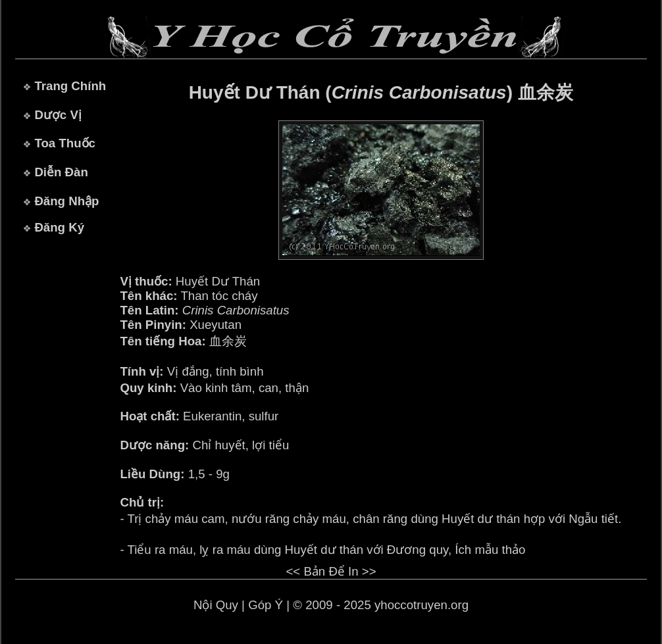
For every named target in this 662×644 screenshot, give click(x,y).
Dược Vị (58, 115)
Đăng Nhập (66, 201)
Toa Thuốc (65, 143)
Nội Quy (216, 605)
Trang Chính (70, 86)
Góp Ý (266, 605)
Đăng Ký (59, 227)
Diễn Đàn (61, 172)
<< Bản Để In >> (331, 571)
